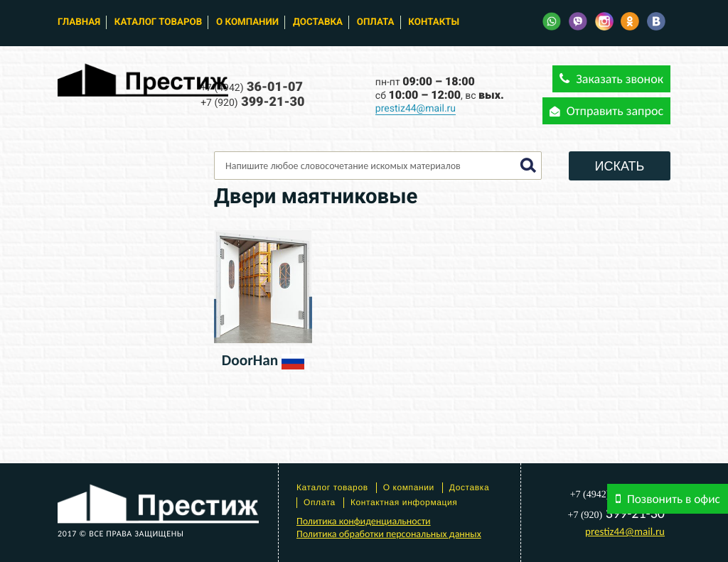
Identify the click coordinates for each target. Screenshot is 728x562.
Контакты (434, 22)
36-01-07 (252, 87)
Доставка (318, 22)
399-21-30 (252, 102)
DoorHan (250, 360)
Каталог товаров (158, 22)
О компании (247, 22)
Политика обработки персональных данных (389, 534)
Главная (79, 22)
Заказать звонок (611, 79)
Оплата (376, 22)
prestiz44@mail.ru (416, 109)
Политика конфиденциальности (364, 521)
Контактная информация (404, 502)
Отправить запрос (606, 111)
